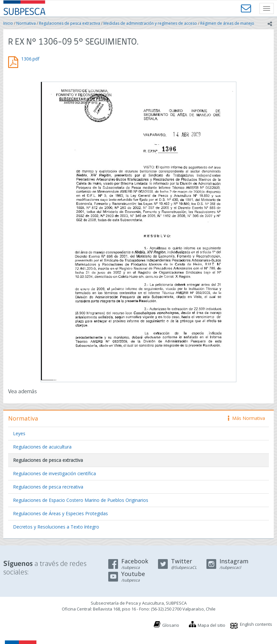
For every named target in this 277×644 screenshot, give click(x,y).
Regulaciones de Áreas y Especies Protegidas (60, 513)
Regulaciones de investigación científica (54, 473)
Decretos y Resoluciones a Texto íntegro (56, 527)
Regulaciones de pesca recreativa (48, 487)
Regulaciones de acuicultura (42, 447)
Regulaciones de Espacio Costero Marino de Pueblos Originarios (81, 500)
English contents (256, 624)
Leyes (19, 433)
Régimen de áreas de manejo (227, 23)
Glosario (171, 625)
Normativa (26, 23)
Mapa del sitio (211, 625)
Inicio (8, 23)
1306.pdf (30, 59)
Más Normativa (246, 418)
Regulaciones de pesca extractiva (70, 23)
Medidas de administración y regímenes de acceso (150, 23)
